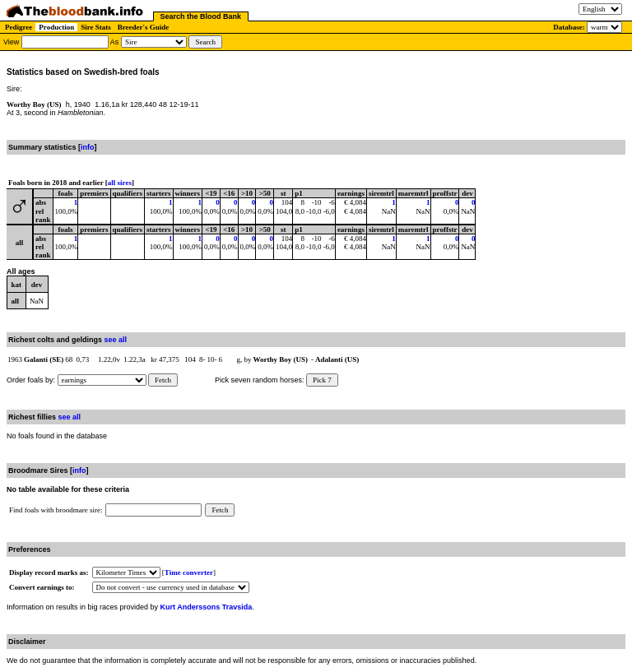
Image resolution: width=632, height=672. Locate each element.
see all (116, 340)
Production (56, 27)
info (88, 147)
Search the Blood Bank (201, 16)
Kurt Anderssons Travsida (207, 607)
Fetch (163, 380)
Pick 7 (322, 380)
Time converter (189, 572)
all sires (120, 183)
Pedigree (19, 27)
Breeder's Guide (144, 27)
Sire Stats (96, 27)
